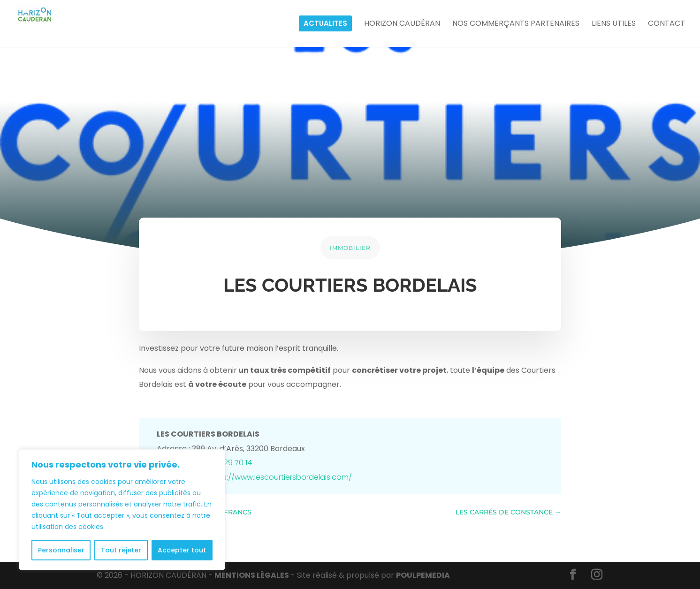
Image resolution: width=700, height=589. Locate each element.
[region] (122, 510)
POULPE (423, 575)
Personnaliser (61, 550)
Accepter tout (182, 550)
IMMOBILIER (350, 248)
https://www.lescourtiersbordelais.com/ (280, 477)
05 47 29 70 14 (227, 463)
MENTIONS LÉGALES (252, 575)
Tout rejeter (121, 550)
